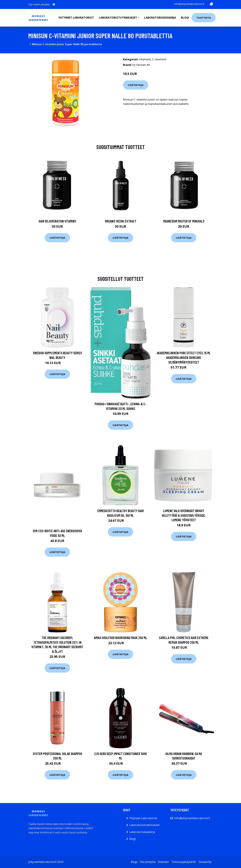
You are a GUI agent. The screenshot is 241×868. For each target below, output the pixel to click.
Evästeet (163, 862)
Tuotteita (204, 18)
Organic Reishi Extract (121, 221)
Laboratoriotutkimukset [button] (118, 18)
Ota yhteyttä (148, 862)
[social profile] (54, 4)
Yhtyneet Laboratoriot (143, 818)
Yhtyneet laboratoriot (76, 18)
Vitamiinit (145, 59)
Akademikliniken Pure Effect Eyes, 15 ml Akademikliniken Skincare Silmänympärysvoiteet (184, 357)
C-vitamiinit (159, 59)
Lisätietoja (136, 85)
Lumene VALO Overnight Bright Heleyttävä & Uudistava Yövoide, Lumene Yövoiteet (184, 515)
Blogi (185, 18)
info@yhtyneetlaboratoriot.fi (189, 4)
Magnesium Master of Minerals (184, 221)
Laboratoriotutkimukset (144, 825)
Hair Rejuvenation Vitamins (57, 221)
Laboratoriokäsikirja (160, 18)
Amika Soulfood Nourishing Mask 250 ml (120, 638)
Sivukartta (205, 862)
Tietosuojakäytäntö (184, 862)
